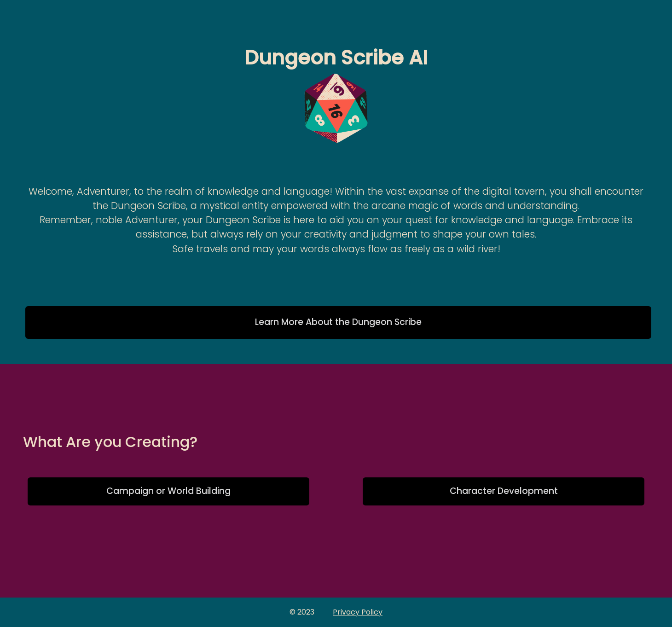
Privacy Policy (358, 612)
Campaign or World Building (168, 491)
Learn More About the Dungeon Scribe (338, 322)
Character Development (504, 491)
